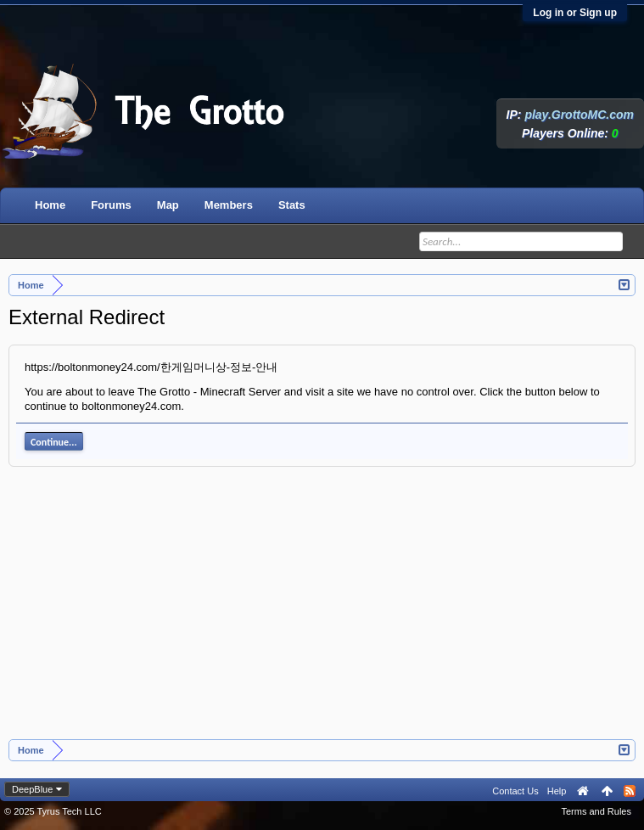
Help (557, 791)
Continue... (54, 442)
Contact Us (515, 791)
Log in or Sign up (575, 13)
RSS (630, 791)
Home (50, 205)
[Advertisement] (322, 612)
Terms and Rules (596, 811)
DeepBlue (32, 789)
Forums (111, 205)
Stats (292, 205)
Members (229, 205)
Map (168, 205)
